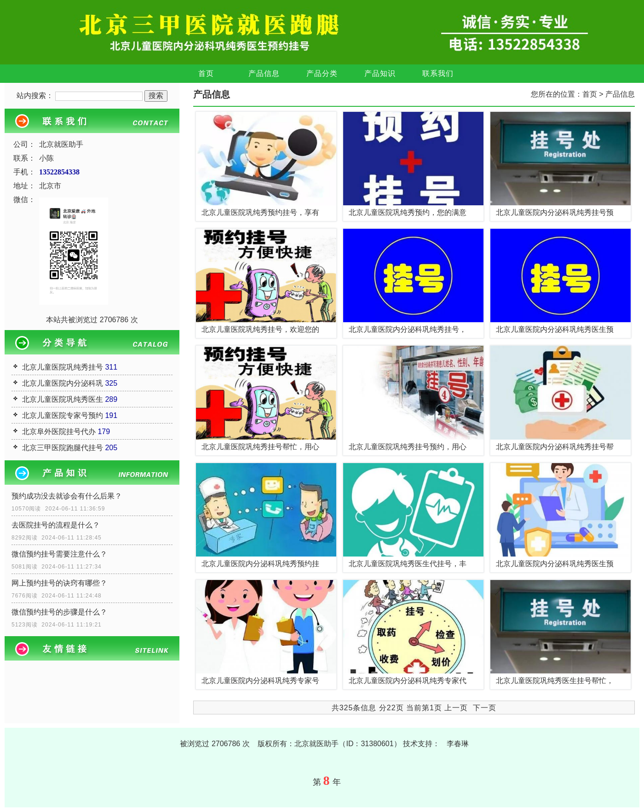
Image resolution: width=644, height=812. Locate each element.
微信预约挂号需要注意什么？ (59, 554)
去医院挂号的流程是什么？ (56, 525)
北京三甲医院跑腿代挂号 (63, 448)
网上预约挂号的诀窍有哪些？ (59, 583)
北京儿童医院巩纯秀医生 (63, 399)
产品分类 (322, 73)
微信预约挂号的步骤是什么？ (59, 612)
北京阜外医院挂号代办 (59, 432)
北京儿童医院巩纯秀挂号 (63, 367)
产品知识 (380, 73)
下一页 (485, 708)
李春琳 (458, 744)
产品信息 (264, 73)
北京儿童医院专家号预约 (63, 415)
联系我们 (438, 73)
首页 (206, 73)
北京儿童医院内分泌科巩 (63, 383)
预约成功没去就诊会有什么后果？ (67, 496)
